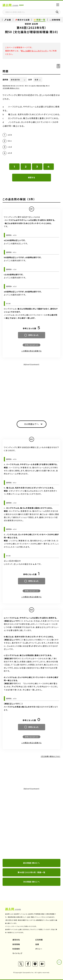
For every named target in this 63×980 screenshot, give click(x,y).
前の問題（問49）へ (31, 863)
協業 (37, 944)
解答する (31, 177)
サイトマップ (17, 953)
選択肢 (5, 80)
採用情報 (16, 944)
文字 (30, 80)
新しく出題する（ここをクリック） (34, 51)
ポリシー (39, 949)
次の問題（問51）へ (31, 882)
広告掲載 (39, 940)
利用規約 (16, 949)
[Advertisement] (31, 823)
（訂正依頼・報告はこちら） (11, 88)
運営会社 (16, 940)
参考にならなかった (31, 345)
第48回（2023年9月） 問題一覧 (32, 872)
